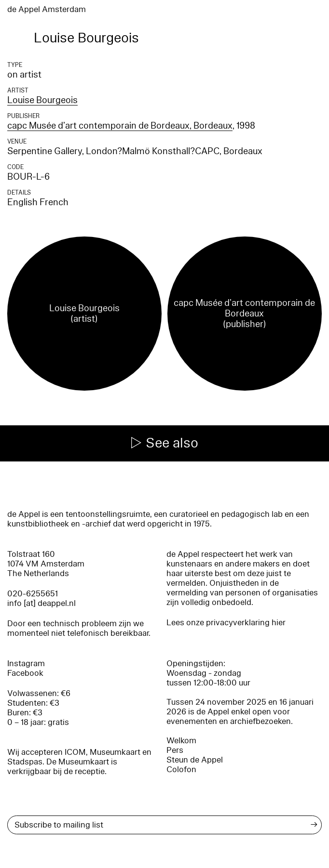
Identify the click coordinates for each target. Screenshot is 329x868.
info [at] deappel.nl (41, 603)
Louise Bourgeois (42, 100)
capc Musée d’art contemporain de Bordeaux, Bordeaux (120, 126)
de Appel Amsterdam (47, 9)
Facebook (25, 673)
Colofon (181, 769)
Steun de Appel (195, 760)
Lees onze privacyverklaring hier (226, 623)
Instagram (26, 664)
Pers (175, 750)
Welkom (181, 741)
